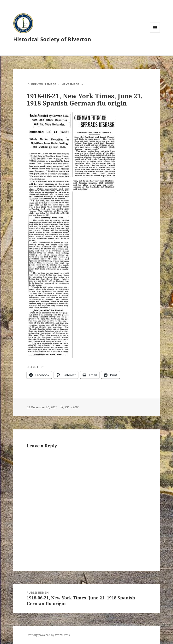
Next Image (70, 84)
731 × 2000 (72, 407)
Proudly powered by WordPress (48, 635)
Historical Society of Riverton (52, 39)
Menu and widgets (155, 32)
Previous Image (44, 84)
